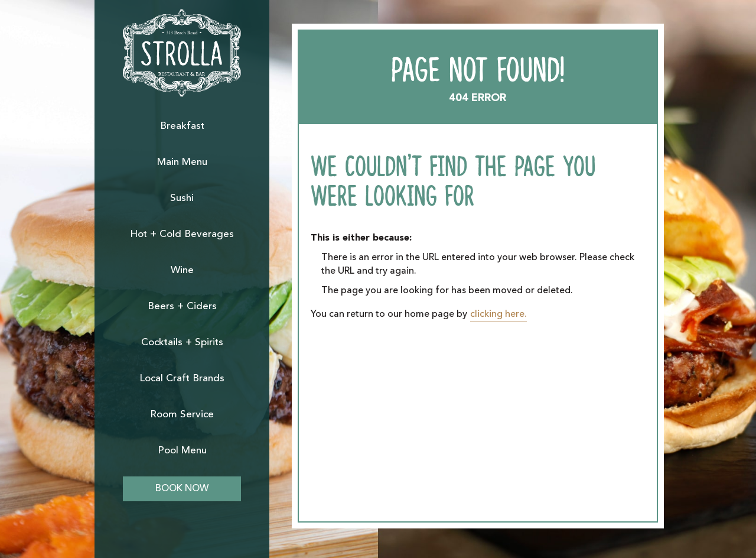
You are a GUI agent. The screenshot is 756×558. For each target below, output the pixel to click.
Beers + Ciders (182, 306)
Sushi (182, 198)
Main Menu (182, 162)
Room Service (182, 415)
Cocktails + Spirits (182, 343)
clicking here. (498, 314)
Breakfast (182, 126)
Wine (182, 270)
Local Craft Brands (182, 379)
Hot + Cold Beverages (182, 234)
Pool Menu (182, 451)
